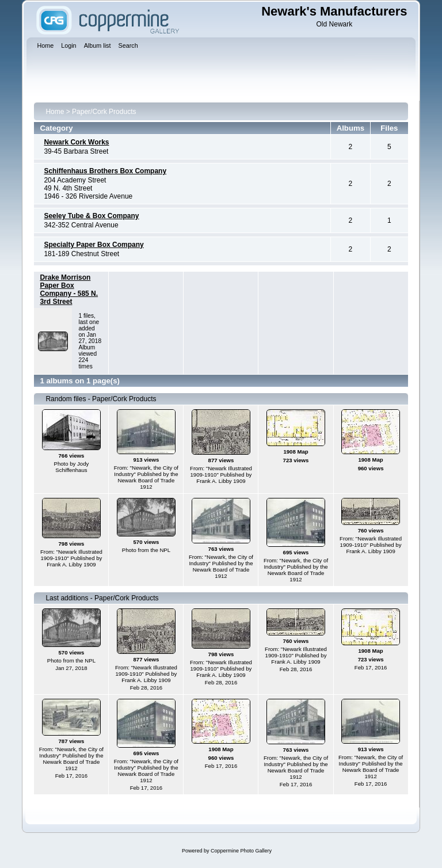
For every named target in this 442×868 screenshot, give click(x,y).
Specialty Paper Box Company (94, 245)
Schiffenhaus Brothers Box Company (105, 171)
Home (55, 112)
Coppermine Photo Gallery (241, 851)
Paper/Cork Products (104, 112)
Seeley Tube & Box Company (91, 216)
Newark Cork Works (76, 142)
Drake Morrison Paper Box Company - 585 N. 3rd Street (69, 290)
